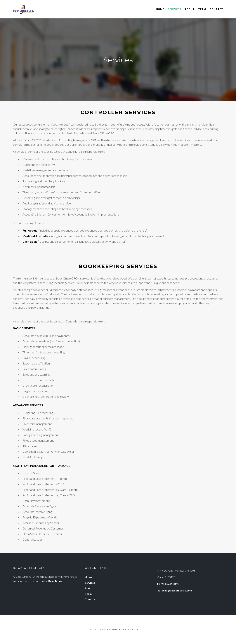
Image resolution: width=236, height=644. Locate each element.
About (190, 9)
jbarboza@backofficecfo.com (174, 590)
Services (175, 9)
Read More (55, 581)
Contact (216, 9)
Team (202, 9)
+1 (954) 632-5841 (168, 584)
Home (160, 9)
